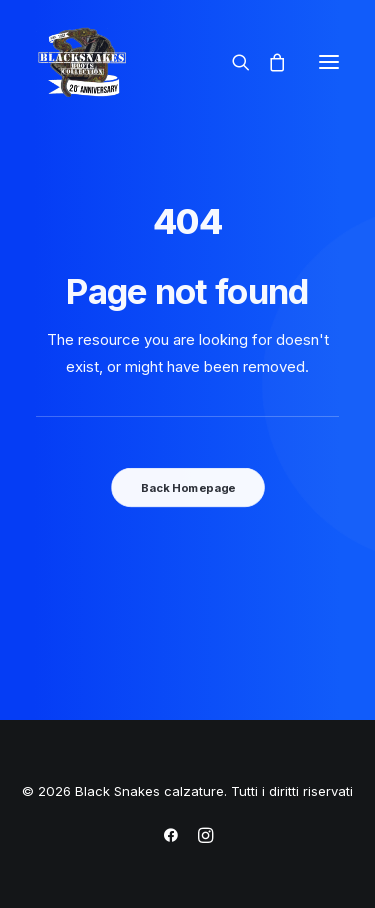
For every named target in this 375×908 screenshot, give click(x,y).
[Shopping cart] (268, 62)
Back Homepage (187, 487)
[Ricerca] (232, 62)
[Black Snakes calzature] (81, 62)
